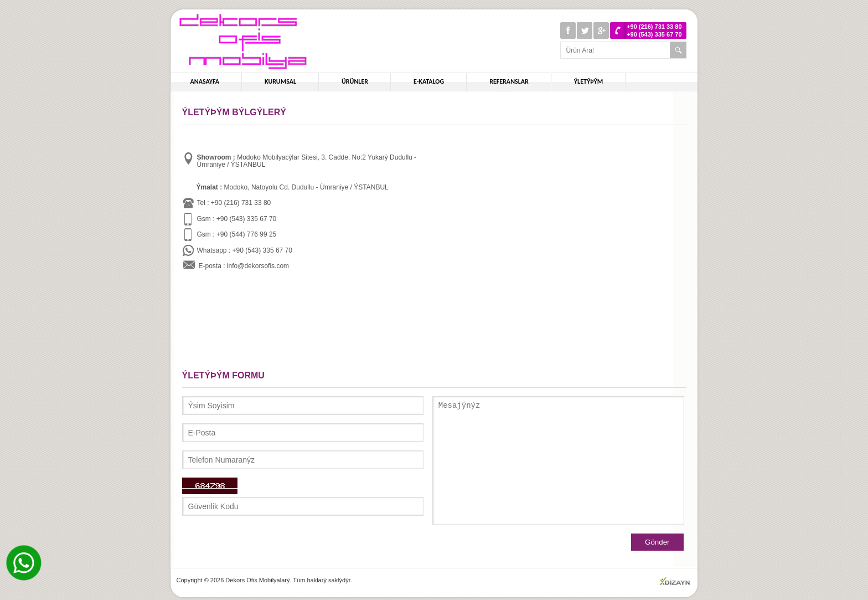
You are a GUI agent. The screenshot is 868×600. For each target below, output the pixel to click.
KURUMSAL (280, 81)
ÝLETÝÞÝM (588, 81)
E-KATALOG (429, 81)
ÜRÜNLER (355, 81)
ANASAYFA (205, 81)
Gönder (657, 542)
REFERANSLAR (509, 81)
